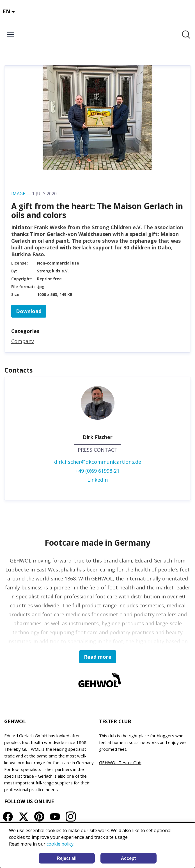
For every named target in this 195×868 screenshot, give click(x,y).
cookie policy (60, 844)
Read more (98, 657)
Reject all (66, 858)
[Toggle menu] (11, 35)
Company (23, 341)
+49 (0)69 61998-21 (97, 471)
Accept (128, 858)
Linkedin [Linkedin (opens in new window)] (97, 480)
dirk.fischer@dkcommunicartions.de (98, 462)
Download (29, 311)
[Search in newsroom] (186, 35)
